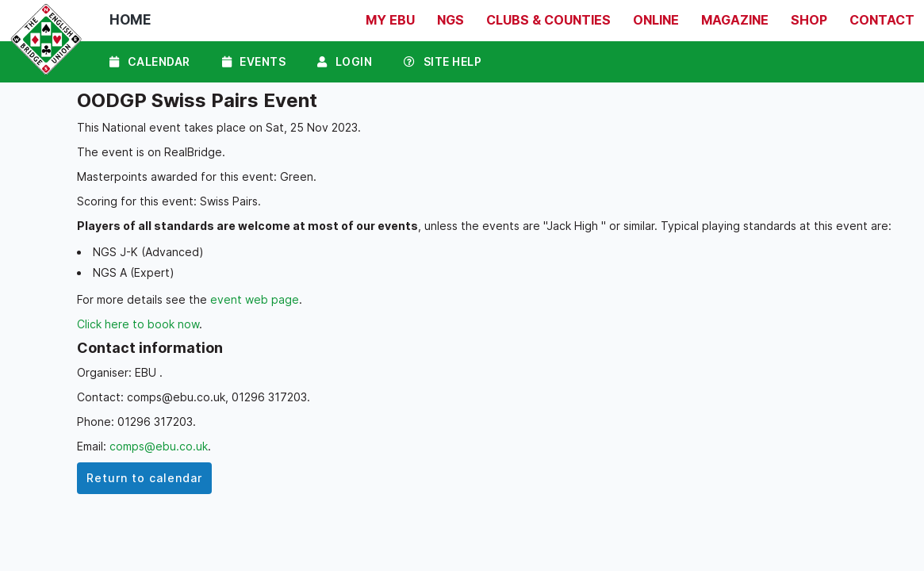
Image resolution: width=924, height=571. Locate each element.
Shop (809, 20)
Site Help (443, 61)
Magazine (735, 20)
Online (656, 20)
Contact (882, 20)
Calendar (150, 61)
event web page (255, 299)
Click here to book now (138, 324)
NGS (450, 20)
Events (254, 61)
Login (345, 61)
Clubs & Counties (548, 20)
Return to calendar (144, 478)
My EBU (390, 20)
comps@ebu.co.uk (159, 446)
